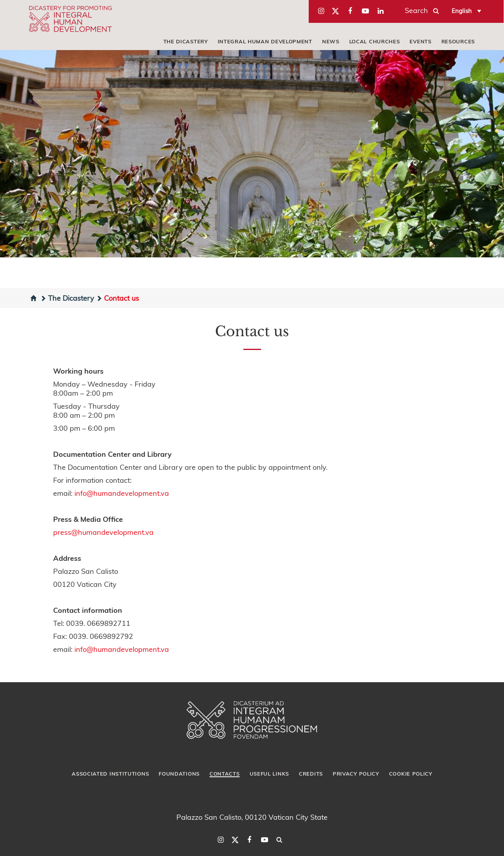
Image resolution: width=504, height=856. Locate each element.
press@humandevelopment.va (103, 532)
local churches (375, 41)
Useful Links (269, 774)
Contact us (118, 298)
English (462, 11)
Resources (458, 41)
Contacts (225, 774)
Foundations (179, 774)
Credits (311, 774)
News (331, 41)
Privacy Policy (356, 774)
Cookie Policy (411, 774)
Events (420, 41)
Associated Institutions (110, 774)
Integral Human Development (265, 41)
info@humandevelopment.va (122, 493)
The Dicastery (186, 41)
